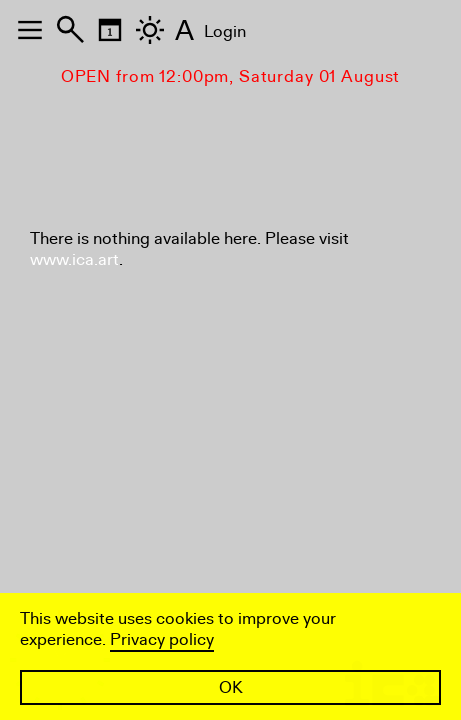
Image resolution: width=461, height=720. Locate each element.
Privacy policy (162, 639)
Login (225, 31)
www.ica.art (74, 259)
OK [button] (231, 687)
